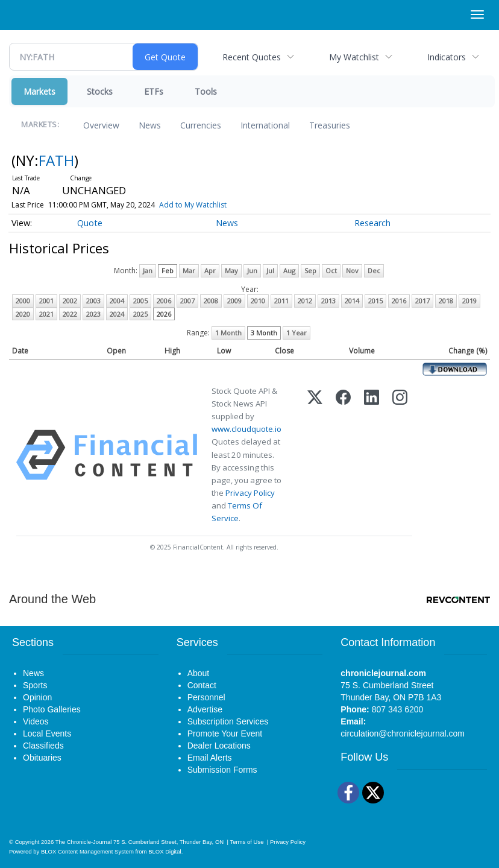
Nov (352, 271)
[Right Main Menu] (477, 14)
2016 (399, 301)
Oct (331, 271)
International (265, 125)
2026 (164, 314)
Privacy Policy (250, 493)
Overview (101, 125)
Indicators (447, 57)
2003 (93, 301)
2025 (140, 314)
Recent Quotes (252, 57)
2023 (93, 314)
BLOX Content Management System (87, 851)
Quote (90, 223)
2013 (328, 301)
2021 (46, 314)
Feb (168, 271)
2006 (164, 301)
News (150, 125)
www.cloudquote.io (246, 429)
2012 (305, 301)
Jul (270, 271)
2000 (23, 301)
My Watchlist (354, 57)
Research (372, 223)
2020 (23, 314)
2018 (446, 301)
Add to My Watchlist (193, 205)
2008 (211, 301)
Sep (310, 271)
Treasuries (330, 125)
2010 (258, 301)
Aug (289, 271)
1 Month (228, 333)
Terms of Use (246, 842)
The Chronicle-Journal (84, 842)
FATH (56, 160)
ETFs (154, 91)
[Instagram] (400, 455)
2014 (352, 301)
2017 (422, 301)
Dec (374, 271)
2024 (117, 314)
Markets (39, 91)
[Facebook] (343, 455)
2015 (375, 301)
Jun (252, 271)
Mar (189, 271)
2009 (234, 301)
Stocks (100, 91)
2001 (46, 301)
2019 (469, 301)
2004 (117, 301)
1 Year (297, 333)
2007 (187, 301)
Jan (148, 271)
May (231, 271)
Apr (210, 271)
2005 (140, 301)
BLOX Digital (165, 851)
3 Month (264, 333)
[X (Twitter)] (315, 455)
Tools (206, 91)
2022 (70, 314)
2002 (70, 301)
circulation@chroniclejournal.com (403, 733)
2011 (281, 301)
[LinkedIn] (372, 455)
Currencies (201, 125)
